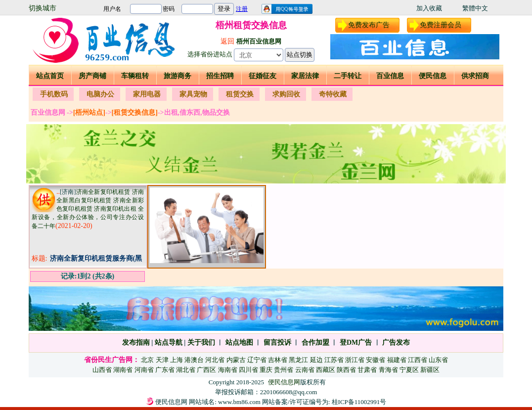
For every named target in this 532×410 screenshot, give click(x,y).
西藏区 (326, 370)
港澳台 (194, 360)
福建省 (397, 360)
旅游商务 (177, 76)
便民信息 (433, 76)
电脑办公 (100, 94)
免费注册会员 (441, 25)
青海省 (388, 370)
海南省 (228, 370)
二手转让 (348, 76)
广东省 (165, 370)
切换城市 (43, 8)
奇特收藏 (333, 94)
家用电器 (147, 94)
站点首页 (50, 76)
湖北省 (186, 370)
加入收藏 (429, 8)
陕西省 (346, 370)
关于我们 (201, 342)
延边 (316, 360)
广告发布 (396, 342)
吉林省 (278, 360)
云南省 (305, 370)
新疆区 (430, 370)
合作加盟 (315, 342)
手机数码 (54, 94)
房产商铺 (92, 76)
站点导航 (169, 342)
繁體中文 (475, 8)
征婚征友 (263, 76)
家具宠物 (193, 94)
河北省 (215, 360)
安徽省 (376, 360)
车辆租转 (135, 76)
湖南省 (123, 370)
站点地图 (238, 342)
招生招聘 (220, 76)
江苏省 (334, 360)
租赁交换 (240, 94)
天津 (162, 360)
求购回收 (286, 94)
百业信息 (390, 76)
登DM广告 (356, 342)
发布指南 (136, 342)
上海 (177, 360)
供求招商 (475, 76)
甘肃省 (367, 370)
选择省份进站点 (210, 54)
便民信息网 (284, 382)
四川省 (248, 370)
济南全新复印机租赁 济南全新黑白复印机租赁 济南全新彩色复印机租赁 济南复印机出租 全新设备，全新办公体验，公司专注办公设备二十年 (88, 209)
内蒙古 (236, 360)
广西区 (206, 370)
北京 (147, 360)
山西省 (102, 370)
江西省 (418, 360)
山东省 (438, 360)
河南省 (144, 370)
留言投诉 (277, 342)
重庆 (266, 370)
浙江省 (355, 360)
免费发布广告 (369, 25)
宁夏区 (409, 370)
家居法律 (305, 76)
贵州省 (284, 370)
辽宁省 (257, 360)
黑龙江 (298, 360)
